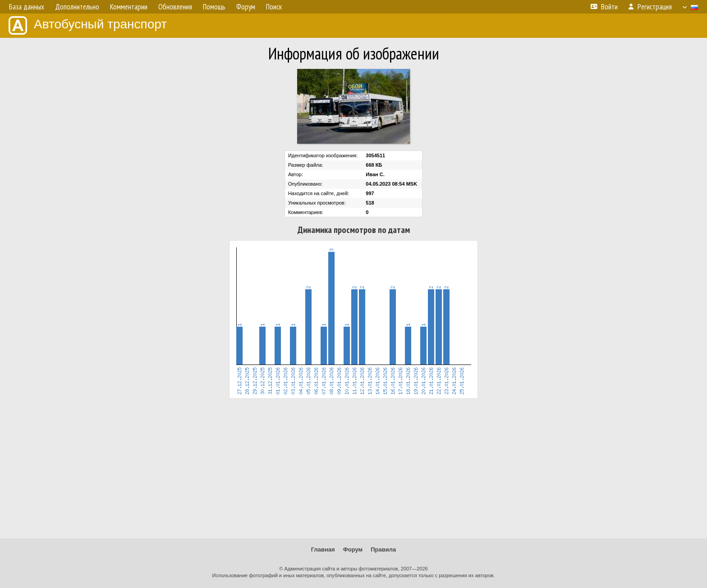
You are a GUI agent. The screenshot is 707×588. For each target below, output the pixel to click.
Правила (383, 549)
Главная (323, 549)
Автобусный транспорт (88, 25)
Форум (353, 549)
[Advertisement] (353, 469)
